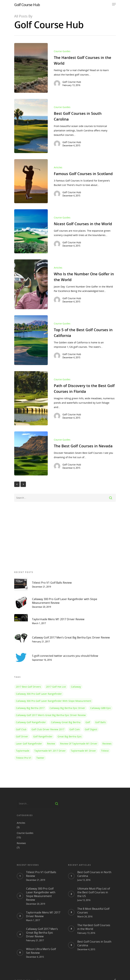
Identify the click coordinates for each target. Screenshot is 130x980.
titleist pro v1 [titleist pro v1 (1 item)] (24, 758)
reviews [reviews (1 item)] (107, 744)
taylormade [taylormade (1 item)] (23, 751)
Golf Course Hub (27, 5)
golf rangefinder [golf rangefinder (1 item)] (43, 736)
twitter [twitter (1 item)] (40, 758)
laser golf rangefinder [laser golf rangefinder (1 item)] (29, 744)
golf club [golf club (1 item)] (21, 729)
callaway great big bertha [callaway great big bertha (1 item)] (66, 722)
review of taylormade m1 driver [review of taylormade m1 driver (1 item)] (79, 744)
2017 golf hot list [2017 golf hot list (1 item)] (56, 687)
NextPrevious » (23, 484)
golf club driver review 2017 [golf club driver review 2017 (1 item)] (48, 729)
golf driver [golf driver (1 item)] (22, 736)
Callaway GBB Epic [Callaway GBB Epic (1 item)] (101, 708)
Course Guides (62, 51)
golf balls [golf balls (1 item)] (100, 722)
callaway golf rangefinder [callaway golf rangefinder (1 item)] (31, 722)
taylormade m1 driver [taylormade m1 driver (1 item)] (83, 751)
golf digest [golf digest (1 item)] (91, 729)
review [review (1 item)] (51, 744)
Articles (58, 172)
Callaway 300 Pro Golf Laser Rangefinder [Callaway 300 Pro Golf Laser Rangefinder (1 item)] (39, 694)
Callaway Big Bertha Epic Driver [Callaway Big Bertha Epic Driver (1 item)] (67, 708)
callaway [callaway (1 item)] (76, 687)
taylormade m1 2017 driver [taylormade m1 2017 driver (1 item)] (50, 751)
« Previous (17, 484)
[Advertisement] (65, 536)
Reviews (21, 837)
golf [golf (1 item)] (88, 722)
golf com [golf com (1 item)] (75, 729)
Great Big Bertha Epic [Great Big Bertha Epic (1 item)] (70, 736)
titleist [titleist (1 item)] (105, 751)
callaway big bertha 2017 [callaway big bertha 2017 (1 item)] (30, 708)
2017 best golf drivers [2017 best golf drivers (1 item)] (28, 687)
